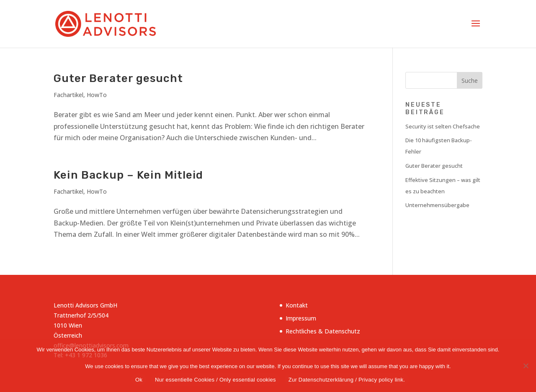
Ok (139, 380)
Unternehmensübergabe (437, 205)
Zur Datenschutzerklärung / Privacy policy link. (347, 380)
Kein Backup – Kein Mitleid (128, 175)
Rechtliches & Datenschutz (323, 331)
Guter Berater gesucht (118, 78)
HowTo (97, 95)
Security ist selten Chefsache (443, 126)
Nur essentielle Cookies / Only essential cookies (215, 380)
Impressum (301, 318)
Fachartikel (68, 95)
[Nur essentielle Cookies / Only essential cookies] (526, 366)
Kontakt (297, 305)
